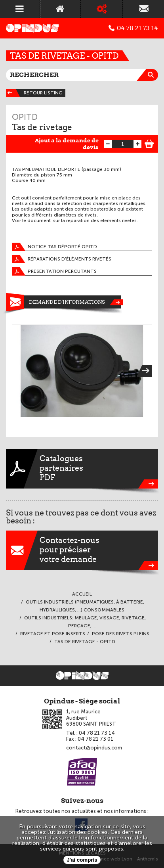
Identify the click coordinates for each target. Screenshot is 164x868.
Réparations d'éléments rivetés (62, 259)
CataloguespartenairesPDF (82, 469)
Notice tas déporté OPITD (54, 247)
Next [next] (147, 371)
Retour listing (34, 93)
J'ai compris (82, 860)
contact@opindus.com (94, 748)
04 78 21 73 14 (133, 28)
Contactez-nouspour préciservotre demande (82, 550)
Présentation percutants (54, 271)
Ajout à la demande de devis (67, 144)
